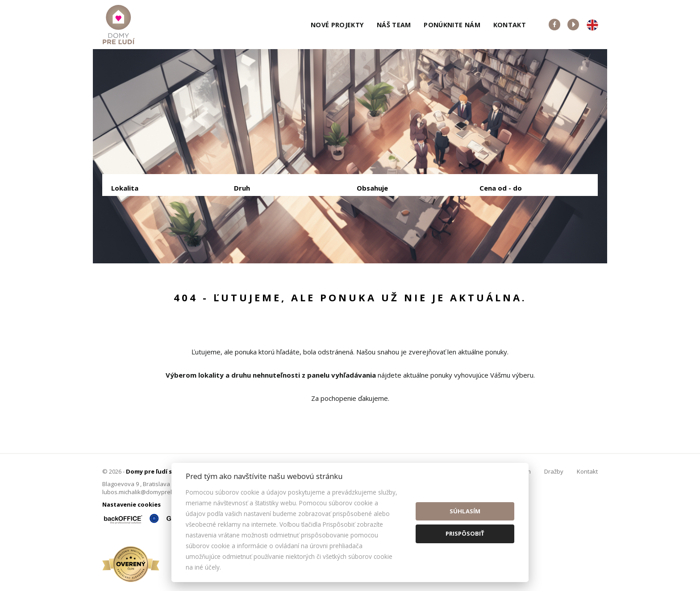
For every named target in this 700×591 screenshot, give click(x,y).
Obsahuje (372, 188)
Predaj (139, 235)
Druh (242, 188)
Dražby (554, 471)
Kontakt (510, 25)
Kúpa (245, 235)
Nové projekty (337, 25)
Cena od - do (501, 188)
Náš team (394, 25)
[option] (350, 156)
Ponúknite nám (452, 25)
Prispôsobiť (465, 533)
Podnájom (298, 235)
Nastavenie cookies (131, 504)
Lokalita (125, 188)
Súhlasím (465, 511)
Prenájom (193, 235)
